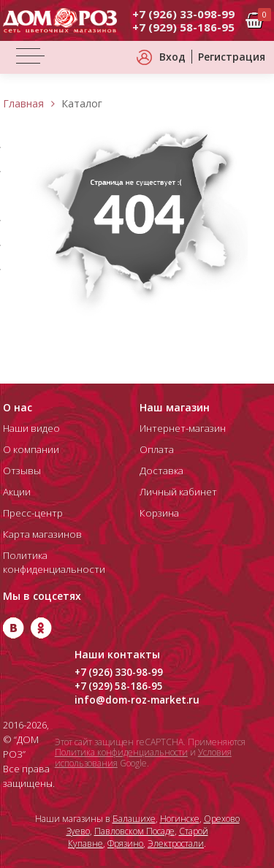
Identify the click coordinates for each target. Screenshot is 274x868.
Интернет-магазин (181, 428)
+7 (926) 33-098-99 (183, 14)
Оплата (156, 449)
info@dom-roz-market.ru (137, 700)
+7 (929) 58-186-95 (183, 27)
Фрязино (125, 844)
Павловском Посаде (134, 831)
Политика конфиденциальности (121, 752)
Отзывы (20, 471)
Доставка (160, 471)
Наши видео (31, 428)
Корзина (159, 513)
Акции (17, 492)
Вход (172, 57)
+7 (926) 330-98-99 (119, 672)
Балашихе (134, 819)
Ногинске (180, 819)
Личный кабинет (177, 492)
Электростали (176, 844)
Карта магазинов (41, 534)
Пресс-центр (32, 513)
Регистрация (232, 57)
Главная (23, 103)
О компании (31, 449)
